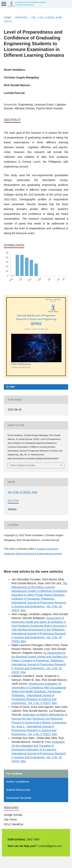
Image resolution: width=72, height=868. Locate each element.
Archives (21, 17)
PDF (12, 387)
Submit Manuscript (18, 790)
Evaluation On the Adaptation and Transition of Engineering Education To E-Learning (38, 746)
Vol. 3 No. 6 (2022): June (47, 17)
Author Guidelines (18, 782)
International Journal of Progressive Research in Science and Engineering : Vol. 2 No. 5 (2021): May (34, 699)
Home (8, 17)
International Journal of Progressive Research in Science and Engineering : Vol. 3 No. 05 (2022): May (39, 606)
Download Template (19, 798)
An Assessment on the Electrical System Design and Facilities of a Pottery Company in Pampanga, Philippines (39, 657)
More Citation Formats (23, 465)
